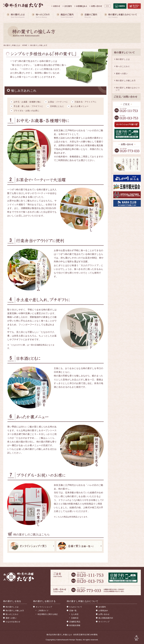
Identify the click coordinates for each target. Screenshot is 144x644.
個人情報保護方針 (106, 618)
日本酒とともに (57, 106)
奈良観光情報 (75, 625)
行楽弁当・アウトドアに (86, 102)
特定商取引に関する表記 (48, 614)
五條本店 (75, 618)
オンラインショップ (44, 607)
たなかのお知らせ (13, 622)
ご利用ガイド (43, 611)
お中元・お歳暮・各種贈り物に (27, 102)
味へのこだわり (123, 66)
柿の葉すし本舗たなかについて (128, 89)
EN (108, 6)
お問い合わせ (104, 614)
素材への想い (122, 74)
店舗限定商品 (75, 622)
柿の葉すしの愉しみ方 (126, 81)
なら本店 (75, 614)
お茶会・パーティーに (58, 102)
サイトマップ (104, 622)
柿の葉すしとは (123, 59)
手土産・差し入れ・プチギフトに (28, 106)
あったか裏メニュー (80, 106)
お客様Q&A (103, 611)
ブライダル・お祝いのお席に (26, 111)
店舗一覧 (73, 611)
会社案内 (102, 607)
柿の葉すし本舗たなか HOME (15, 45)
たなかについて (76, 607)
